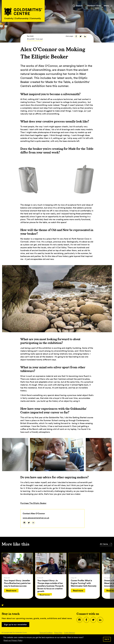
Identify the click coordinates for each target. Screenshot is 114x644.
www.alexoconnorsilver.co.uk (36, 518)
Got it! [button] (107, 639)
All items (104, 544)
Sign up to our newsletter (15, 624)
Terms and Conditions (46, 633)
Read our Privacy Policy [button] (13, 640)
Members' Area (94, 6)
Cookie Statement (69, 633)
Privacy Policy (58, 633)
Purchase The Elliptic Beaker (33, 503)
